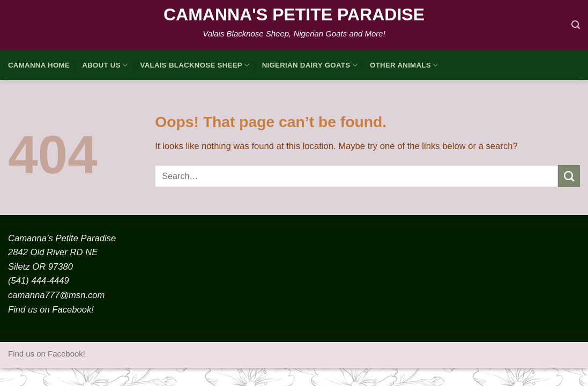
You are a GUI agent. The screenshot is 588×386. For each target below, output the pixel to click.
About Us (105, 65)
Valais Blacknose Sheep (195, 65)
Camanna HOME (39, 65)
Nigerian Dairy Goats (310, 65)
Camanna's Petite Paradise (294, 14)
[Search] (576, 25)
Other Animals (404, 65)
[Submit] (569, 176)
